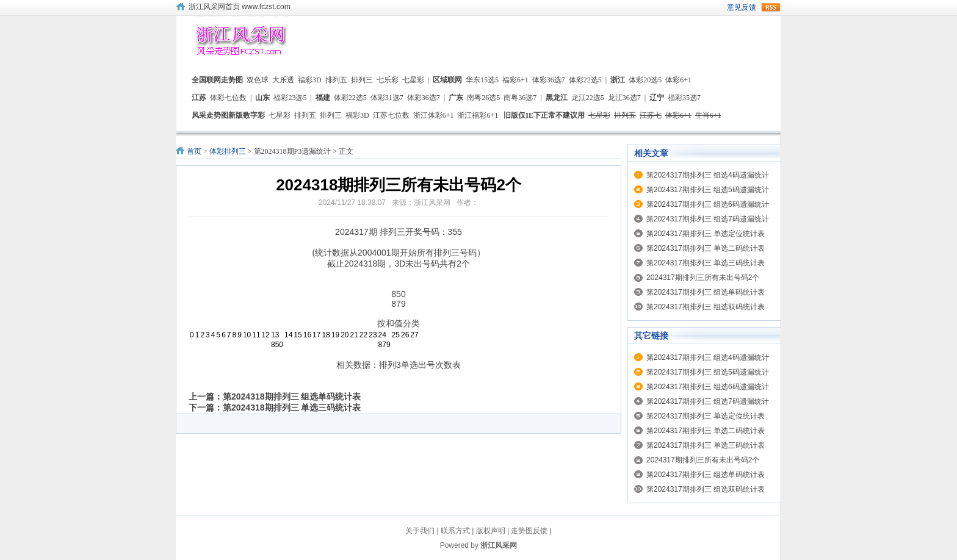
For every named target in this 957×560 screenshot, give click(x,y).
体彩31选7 (387, 98)
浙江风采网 (499, 545)
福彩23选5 (290, 98)
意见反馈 (742, 7)
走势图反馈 (529, 531)
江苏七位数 (391, 115)
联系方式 (455, 531)
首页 (194, 151)
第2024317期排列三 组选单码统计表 (706, 292)
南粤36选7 (520, 98)
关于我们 (420, 531)
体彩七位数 (228, 98)
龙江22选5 (588, 98)
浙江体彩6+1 (434, 115)
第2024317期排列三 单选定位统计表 (706, 234)
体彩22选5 (585, 80)
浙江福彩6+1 (478, 115)
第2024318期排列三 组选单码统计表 (292, 397)
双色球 (258, 80)
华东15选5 (482, 80)
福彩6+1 (515, 80)
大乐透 (283, 80)
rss (771, 7)
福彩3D (310, 80)
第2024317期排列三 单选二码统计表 (706, 248)
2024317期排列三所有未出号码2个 (703, 278)
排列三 (362, 80)
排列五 (336, 80)
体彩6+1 (678, 80)
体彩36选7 (549, 80)
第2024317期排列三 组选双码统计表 (706, 307)
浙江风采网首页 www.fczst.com (240, 7)
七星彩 (413, 80)
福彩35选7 (684, 98)
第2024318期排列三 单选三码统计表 (292, 407)
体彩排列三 (228, 151)
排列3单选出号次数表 (420, 365)
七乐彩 (388, 80)
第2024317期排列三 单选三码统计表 (706, 263)
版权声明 (491, 531)
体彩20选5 (645, 80)
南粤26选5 (483, 98)
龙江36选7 (624, 98)
